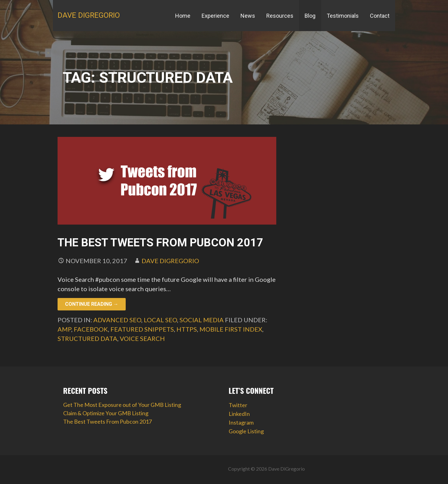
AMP (64, 329)
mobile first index (231, 329)
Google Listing (246, 431)
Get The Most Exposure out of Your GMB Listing (122, 405)
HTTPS (187, 329)
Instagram (241, 422)
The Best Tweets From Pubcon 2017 (160, 243)
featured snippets (142, 329)
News (248, 16)
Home (183, 16)
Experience (215, 16)
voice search (142, 338)
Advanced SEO (117, 320)
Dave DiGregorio (89, 15)
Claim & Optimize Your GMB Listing (106, 413)
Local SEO (160, 320)
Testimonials (343, 16)
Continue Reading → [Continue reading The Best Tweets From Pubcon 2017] (92, 304)
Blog (310, 16)
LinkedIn (239, 414)
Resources (280, 16)
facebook (91, 329)
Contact (380, 16)
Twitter (238, 405)
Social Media (202, 320)
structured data (87, 338)
